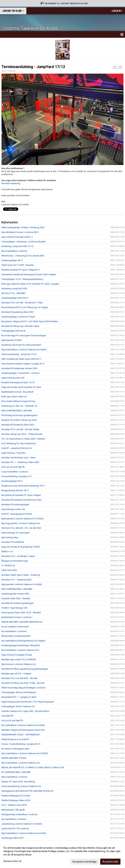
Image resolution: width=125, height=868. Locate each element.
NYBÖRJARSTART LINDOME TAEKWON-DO (22, 622)
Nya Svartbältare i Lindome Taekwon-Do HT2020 (25, 753)
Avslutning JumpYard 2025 (14, 289)
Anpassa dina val (12, 861)
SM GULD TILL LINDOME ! (14, 293)
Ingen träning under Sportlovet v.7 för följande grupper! (28, 702)
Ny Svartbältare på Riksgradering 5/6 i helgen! (23, 641)
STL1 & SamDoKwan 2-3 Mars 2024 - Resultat (23, 439)
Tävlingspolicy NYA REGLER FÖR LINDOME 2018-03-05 (27, 791)
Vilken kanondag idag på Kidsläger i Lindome (23, 688)
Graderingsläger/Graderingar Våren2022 (21, 645)
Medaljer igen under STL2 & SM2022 (19, 659)
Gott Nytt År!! (7, 716)
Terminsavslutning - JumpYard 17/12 (33, 67)
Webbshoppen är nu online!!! (15, 739)
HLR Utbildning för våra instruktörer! (19, 443)
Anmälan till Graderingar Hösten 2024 (19, 368)
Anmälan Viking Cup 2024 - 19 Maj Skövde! (22, 434)
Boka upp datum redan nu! (14, 397)
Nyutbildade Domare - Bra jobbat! (17, 392)
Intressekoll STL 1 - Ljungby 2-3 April (19, 697)
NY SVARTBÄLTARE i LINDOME (16, 772)
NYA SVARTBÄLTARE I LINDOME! (17, 589)
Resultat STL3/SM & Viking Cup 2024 (19, 420)
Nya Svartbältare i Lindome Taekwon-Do (21, 763)
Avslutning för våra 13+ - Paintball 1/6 (19, 406)
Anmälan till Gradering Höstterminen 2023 (21, 500)
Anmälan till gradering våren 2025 (17, 312)
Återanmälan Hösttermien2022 (16, 636)
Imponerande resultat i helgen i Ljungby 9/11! (23, 364)
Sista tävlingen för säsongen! (15, 533)
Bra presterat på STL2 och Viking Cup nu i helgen (25, 307)
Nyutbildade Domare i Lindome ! (17, 617)
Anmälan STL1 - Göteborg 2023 (16, 580)
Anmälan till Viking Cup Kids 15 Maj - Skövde (23, 683)
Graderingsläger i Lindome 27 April (18, 317)
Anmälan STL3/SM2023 (13, 542)
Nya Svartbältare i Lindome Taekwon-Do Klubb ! (24, 350)
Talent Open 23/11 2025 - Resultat (17, 265)
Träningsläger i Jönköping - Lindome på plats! (24, 242)
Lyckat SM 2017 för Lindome (15, 829)
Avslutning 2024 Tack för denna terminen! (21, 345)
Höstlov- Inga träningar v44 (14, 608)
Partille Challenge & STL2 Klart (16, 796)
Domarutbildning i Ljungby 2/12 (17, 476)
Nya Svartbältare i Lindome (14, 251)
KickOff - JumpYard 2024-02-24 (16, 448)
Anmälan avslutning (11, 183)
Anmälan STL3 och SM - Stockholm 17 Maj (22, 303)
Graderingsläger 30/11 (12, 260)
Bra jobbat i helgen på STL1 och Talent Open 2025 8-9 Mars (30, 321)
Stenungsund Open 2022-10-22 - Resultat (21, 613)
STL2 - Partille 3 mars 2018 (14, 805)
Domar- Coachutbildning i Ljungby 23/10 (21, 744)
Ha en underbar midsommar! (15, 627)
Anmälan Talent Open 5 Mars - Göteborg (21, 575)
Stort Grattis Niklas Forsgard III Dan (18, 401)
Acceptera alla (110, 862)
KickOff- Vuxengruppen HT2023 (17, 514)
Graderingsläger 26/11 (12, 481)
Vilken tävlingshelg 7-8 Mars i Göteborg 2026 (23, 227)
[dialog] (62, 855)
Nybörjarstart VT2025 (11, 340)
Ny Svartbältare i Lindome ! (14, 631)
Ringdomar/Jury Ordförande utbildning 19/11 (23, 486)
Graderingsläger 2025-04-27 (15, 298)
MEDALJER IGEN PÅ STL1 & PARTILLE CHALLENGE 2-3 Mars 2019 (33, 767)
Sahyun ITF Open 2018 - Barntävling (18, 782)
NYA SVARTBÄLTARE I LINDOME (17, 411)
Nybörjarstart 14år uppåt (13, 810)
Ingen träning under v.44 (13, 378)
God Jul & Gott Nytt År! (12, 721)
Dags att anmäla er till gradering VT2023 (21, 547)
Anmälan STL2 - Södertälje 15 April (18, 556)
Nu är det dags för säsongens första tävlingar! (24, 335)
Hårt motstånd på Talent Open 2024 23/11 (21, 359)
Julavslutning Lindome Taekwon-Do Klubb (22, 824)
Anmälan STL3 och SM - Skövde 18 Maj (20, 429)
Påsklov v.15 (7, 551)
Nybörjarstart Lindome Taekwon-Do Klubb (22, 584)
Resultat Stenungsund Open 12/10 (18, 382)
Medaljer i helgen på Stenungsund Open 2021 (23, 730)
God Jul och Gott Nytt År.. (14, 467)
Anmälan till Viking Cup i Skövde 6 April (20, 326)
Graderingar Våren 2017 (13, 838)
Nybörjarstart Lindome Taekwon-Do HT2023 (22, 519)
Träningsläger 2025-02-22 (14, 331)
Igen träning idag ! (10, 537)
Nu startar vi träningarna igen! (15, 749)
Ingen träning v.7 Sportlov (14, 453)
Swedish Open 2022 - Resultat (16, 598)
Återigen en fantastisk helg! (15, 561)
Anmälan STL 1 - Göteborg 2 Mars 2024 (20, 462)
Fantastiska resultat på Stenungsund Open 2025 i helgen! (29, 274)
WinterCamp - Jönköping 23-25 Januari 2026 (23, 256)
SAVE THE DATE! (9, 570)
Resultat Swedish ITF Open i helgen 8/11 (21, 270)
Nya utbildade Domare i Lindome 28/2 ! (20, 232)
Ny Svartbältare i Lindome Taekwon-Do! (20, 650)
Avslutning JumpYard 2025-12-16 (17, 246)
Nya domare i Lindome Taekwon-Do (19, 664)
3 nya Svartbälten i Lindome (15, 472)
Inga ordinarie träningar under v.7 (17, 237)
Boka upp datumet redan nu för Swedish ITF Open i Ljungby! (30, 284)
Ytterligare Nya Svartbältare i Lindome (19, 814)
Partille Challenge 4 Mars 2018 (16, 800)
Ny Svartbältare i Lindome (14, 819)
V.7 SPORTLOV (8, 566)
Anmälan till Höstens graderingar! (17, 603)
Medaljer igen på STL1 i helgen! (16, 674)
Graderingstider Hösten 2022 (15, 594)
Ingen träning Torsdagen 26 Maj (17, 655)
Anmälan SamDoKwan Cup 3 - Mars (18, 458)
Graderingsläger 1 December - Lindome (20, 373)
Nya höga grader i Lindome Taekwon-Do (21, 523)
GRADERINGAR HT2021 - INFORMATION (20, 735)
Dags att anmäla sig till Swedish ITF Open (21, 387)
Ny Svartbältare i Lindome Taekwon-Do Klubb (23, 725)
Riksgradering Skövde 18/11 (15, 490)
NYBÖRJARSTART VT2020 (14, 758)
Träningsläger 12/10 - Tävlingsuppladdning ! (22, 279)
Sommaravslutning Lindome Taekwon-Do (21, 786)
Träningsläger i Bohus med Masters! (19, 692)
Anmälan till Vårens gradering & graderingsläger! (25, 669)
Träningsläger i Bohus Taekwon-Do (18, 706)
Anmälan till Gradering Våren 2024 (18, 425)
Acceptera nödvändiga (84, 862)
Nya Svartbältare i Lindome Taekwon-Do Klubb (24, 833)
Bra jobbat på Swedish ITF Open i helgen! (21, 495)
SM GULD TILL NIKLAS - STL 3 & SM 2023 (21, 528)
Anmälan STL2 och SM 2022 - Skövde (19, 678)
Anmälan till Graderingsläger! (15, 505)
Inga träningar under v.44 (13, 509)
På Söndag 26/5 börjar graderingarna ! (20, 415)
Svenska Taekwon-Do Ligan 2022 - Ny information (25, 711)
